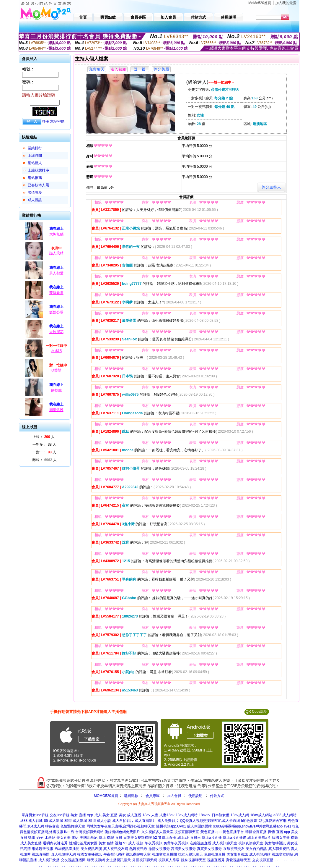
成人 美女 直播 (106, 815)
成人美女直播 (31, 843)
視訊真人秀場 (169, 860)
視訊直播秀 (216, 860)
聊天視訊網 (96, 860)
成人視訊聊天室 (225, 843)
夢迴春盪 (56, 293)
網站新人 (35, 163)
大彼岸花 (56, 332)
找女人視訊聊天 (190, 854)
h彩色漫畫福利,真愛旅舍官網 (264, 821)
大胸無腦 (56, 234)
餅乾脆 (56, 390)
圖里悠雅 (56, 410)
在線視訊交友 (234, 849)
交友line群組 (59, 815)
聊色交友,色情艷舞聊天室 (65, 826)
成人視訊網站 (260, 854)
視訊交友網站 (283, 854)
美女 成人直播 (130, 815)
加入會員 (174, 796)
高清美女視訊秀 (183, 849)
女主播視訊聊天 (118, 860)
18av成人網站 (187, 815)
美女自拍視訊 (256, 849)
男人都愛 (56, 273)
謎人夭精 (56, 253)
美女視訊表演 (91, 849)
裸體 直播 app (279, 832)
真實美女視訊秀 (209, 849)
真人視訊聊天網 (63, 854)
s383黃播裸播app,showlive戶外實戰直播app (248, 826)
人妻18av (167, 815)
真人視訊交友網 (116, 849)
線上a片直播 (212, 838)
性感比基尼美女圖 (83, 843)
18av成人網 (240, 815)
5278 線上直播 (164, 838)
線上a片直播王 (189, 838)
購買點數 (130, 796)
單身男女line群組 (35, 815)
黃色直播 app (211, 832)
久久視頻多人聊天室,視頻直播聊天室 (170, 832)
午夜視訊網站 (114, 854)
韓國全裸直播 (256, 832)
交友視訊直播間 (73, 860)
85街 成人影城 (76, 821)
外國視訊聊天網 (145, 860)
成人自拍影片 (123, 821)
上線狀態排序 (38, 170)
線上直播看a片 (259, 838)
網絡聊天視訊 (43, 849)
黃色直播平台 (233, 832)
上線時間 (35, 156)
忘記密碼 (57, 122)
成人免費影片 (168, 821)
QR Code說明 (257, 712)
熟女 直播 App (82, 815)
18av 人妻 (150, 815)
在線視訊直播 (200, 843)
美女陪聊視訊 (275, 843)
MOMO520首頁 (106, 796)
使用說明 (195, 796)
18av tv (204, 815)
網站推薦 (35, 178)
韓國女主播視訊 (89, 854)
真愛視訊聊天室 (238, 860)
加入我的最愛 (286, 3)
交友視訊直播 (263, 860)
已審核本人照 (38, 185)
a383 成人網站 (285, 815)
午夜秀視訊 (154, 843)
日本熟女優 (221, 815)
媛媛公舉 (56, 312)
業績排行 (35, 148)
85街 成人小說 (100, 821)
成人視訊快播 (49, 860)
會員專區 (153, 796)
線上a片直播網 (235, 838)
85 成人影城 (54, 821)
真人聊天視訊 (279, 849)
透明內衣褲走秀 (55, 843)
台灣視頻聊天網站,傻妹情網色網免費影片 (108, 832)
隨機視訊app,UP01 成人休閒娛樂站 (184, 826)
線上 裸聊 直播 (111, 838)
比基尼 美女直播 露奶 (62, 838)
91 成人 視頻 (133, 843)
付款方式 (217, 796)
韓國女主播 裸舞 (285, 838)
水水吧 (56, 351)
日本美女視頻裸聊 (138, 838)
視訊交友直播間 (164, 854)
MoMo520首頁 (260, 3)
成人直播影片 (146, 821)
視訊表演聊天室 (251, 843)
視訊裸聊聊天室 (138, 854)
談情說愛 (35, 193)
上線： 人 (44, 437)
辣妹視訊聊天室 (193, 860)
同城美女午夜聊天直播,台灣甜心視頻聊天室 (121, 826)
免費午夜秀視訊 (176, 843)
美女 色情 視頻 (110, 843)
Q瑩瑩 (56, 370)
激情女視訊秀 (159, 849)
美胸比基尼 (89, 838)
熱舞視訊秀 (138, 849)
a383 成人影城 (31, 821)
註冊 (45, 122)
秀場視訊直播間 (67, 849)
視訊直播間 (41, 854)
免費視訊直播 (215, 854)
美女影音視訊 (237, 854)
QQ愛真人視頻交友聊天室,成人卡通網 (210, 821)
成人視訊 (35, 200)
